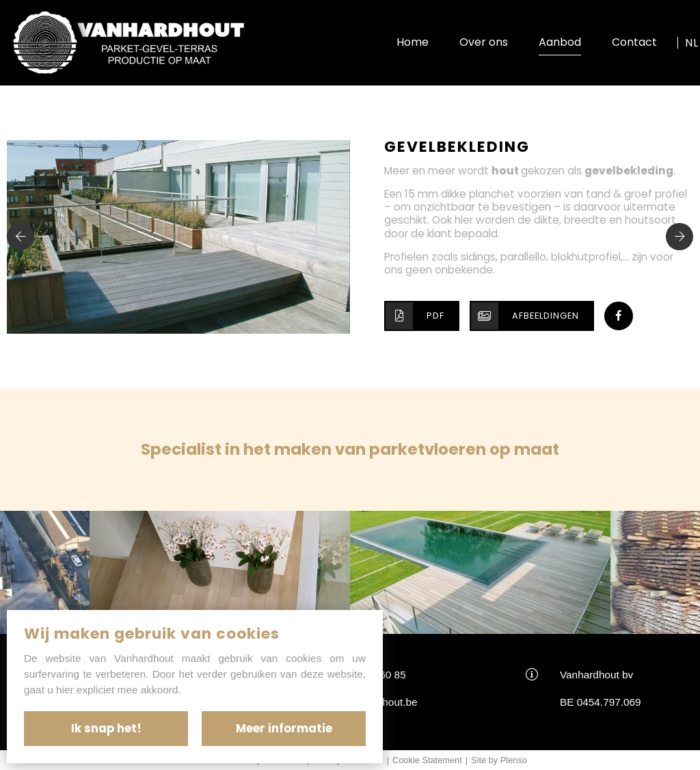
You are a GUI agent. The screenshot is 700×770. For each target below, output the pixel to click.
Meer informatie (284, 729)
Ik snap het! (106, 729)
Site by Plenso (499, 760)
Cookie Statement (427, 760)
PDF (415, 316)
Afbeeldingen (525, 316)
